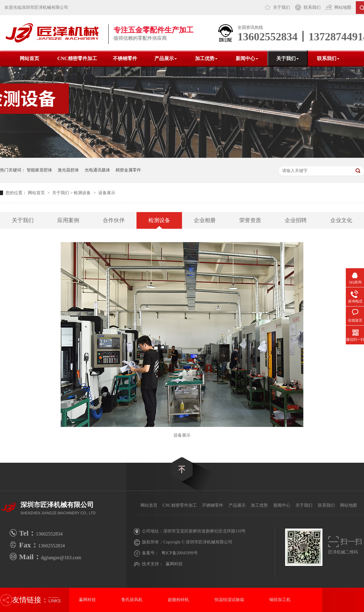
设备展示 (107, 193)
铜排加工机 (280, 600)
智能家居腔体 (39, 170)
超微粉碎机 (178, 600)
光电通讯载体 (97, 170)
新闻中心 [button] (247, 58)
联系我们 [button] (328, 58)
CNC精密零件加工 (77, 58)
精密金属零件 (128, 170)
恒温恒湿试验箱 (229, 600)
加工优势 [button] (206, 58)
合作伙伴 (114, 220)
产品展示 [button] (166, 58)
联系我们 (312, 7)
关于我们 (281, 7)
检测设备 (82, 193)
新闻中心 (282, 505)
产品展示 (237, 505)
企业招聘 (296, 220)
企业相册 (205, 220)
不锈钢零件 (125, 58)
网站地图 (343, 7)
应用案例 (68, 220)
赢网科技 (174, 564)
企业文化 (341, 220)
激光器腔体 (68, 170)
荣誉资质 (250, 220)
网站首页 (29, 58)
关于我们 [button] (288, 58)
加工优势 (259, 505)
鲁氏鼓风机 (132, 600)
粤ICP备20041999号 (180, 553)
